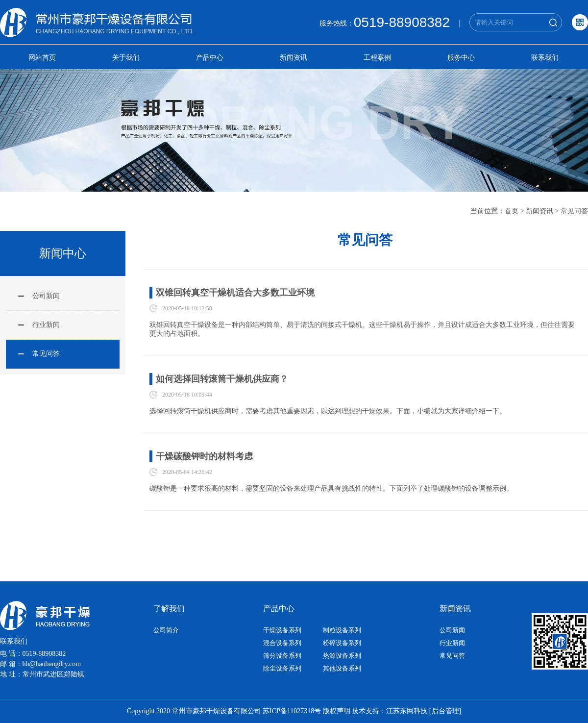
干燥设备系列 (282, 630)
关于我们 (126, 58)
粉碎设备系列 (342, 643)
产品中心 (210, 58)
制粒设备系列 (342, 630)
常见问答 (574, 211)
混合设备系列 (282, 643)
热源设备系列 (342, 656)
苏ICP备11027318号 (292, 711)
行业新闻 (46, 325)
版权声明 (337, 711)
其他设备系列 (342, 668)
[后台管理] (445, 711)
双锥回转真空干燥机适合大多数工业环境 (235, 293)
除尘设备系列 (282, 668)
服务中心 (461, 58)
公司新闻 (46, 296)
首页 (512, 211)
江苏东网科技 (407, 711)
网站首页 (42, 58)
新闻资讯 (294, 58)
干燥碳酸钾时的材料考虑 (204, 456)
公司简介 (166, 630)
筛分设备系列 (282, 656)
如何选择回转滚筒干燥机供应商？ (222, 379)
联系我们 (545, 58)
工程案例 (377, 58)
